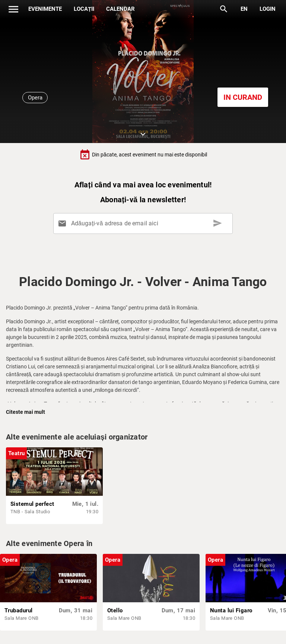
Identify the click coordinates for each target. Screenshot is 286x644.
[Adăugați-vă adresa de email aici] (144, 223)
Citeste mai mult (26, 412)
